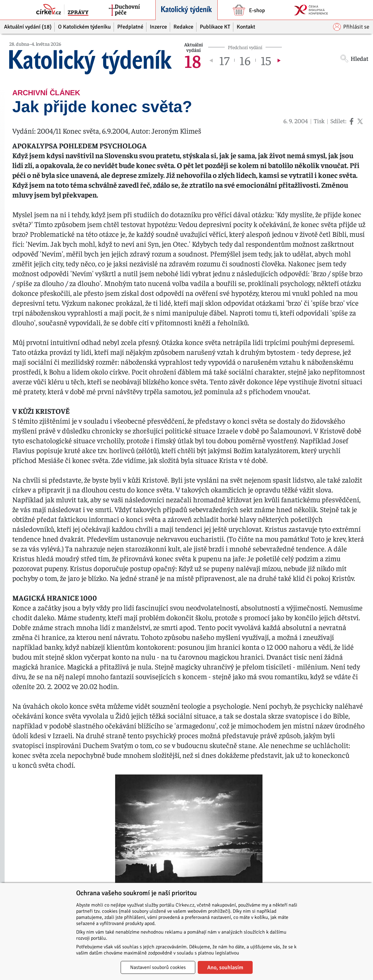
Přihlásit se (351, 27)
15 (266, 60)
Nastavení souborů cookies (158, 967)
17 (224, 60)
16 (245, 60)
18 (193, 60)
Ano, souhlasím (225, 967)
